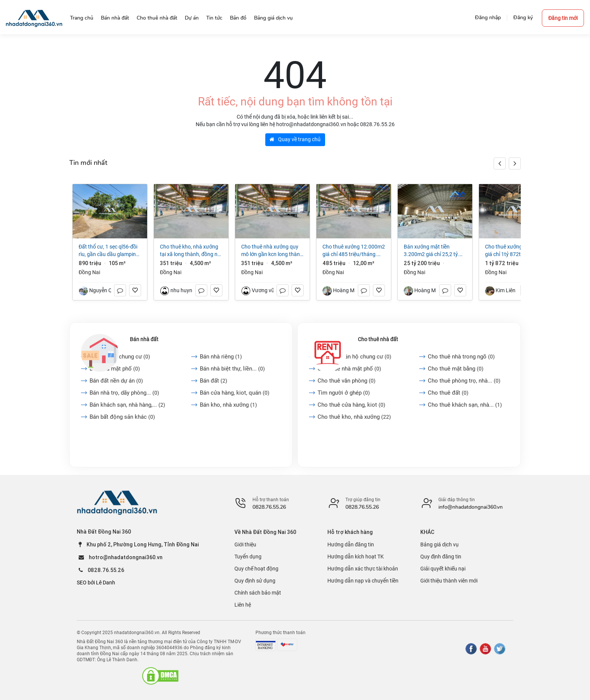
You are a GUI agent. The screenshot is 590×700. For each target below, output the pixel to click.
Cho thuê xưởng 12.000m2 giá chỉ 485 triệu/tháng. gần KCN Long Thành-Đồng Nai (354, 251)
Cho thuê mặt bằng (456, 369)
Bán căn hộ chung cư (120, 357)
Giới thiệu (245, 544)
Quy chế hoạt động (256, 569)
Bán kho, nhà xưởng (228, 405)
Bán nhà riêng (221, 357)
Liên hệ (243, 605)
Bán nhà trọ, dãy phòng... (124, 393)
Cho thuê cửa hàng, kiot (351, 405)
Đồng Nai (89, 272)
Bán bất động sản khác (122, 417)
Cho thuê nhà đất (378, 339)
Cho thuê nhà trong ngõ (461, 357)
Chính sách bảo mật (258, 593)
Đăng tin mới (563, 18)
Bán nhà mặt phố (115, 369)
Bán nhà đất (144, 339)
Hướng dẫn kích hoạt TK (356, 557)
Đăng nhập (488, 18)
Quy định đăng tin (441, 557)
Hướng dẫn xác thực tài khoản (363, 569)
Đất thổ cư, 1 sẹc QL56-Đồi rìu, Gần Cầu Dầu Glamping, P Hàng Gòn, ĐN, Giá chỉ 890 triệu (110, 251)
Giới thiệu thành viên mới (449, 581)
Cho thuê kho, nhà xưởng (354, 417)
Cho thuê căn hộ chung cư (354, 357)
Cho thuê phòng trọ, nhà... (464, 381)
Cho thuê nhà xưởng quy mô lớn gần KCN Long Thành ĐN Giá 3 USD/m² (272, 251)
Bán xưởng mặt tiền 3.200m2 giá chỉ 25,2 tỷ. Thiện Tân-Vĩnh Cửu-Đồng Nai (432, 251)
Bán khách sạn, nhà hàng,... (127, 405)
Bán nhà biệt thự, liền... (232, 369)
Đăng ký (523, 18)
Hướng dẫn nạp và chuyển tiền (363, 581)
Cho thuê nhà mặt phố (349, 369)
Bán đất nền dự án (116, 381)
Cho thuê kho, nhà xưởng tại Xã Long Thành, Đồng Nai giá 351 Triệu (191, 251)
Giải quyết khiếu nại (443, 569)
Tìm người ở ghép (344, 393)
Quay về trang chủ (295, 139)
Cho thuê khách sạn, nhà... (465, 405)
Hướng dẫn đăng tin (351, 544)
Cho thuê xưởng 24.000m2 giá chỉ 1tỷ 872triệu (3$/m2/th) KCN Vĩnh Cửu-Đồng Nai (516, 251)
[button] (515, 163)
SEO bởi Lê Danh (96, 583)
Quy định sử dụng (255, 581)
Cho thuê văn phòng (347, 381)
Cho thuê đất (448, 393)
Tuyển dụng (248, 557)
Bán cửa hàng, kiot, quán (235, 393)
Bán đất (214, 381)
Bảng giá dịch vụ (439, 544)
